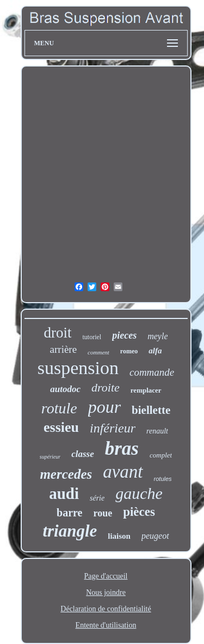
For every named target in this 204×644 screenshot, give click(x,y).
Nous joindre (106, 592)
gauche (139, 493)
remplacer (146, 390)
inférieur (113, 428)
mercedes (66, 474)
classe (83, 454)
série (97, 498)
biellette (151, 410)
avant (123, 472)
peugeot (155, 536)
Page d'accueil (106, 576)
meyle (157, 336)
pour (104, 407)
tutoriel (92, 337)
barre (69, 513)
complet (161, 455)
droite (106, 387)
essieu (61, 427)
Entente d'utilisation (106, 625)
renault (157, 431)
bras (122, 449)
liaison (119, 536)
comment (98, 352)
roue (103, 513)
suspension (78, 368)
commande (152, 372)
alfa (155, 351)
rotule (59, 408)
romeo (129, 351)
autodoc (65, 389)
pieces (124, 335)
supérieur (50, 457)
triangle (70, 531)
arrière (64, 349)
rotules (163, 479)
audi (64, 493)
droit (58, 333)
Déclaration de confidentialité (106, 609)
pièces (139, 512)
